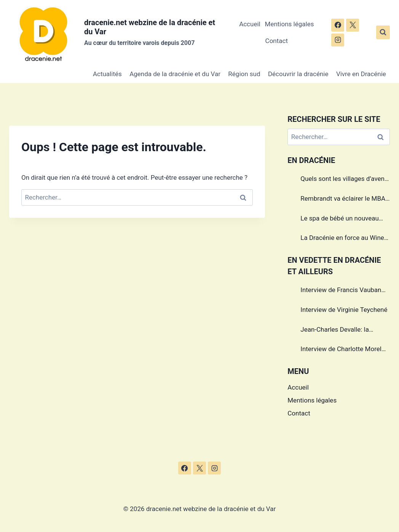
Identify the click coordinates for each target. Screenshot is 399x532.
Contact (277, 41)
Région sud (244, 74)
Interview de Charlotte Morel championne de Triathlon (341, 350)
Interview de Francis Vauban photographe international (341, 291)
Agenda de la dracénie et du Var (175, 74)
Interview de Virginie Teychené (344, 310)
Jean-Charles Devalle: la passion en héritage (335, 331)
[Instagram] (338, 40)
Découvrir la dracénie (298, 74)
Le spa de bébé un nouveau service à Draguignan (340, 219)
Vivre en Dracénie (361, 74)
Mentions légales (290, 24)
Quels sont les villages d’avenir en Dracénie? (344, 180)
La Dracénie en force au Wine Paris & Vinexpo (342, 239)
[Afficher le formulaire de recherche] (383, 32)
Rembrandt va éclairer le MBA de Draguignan (343, 200)
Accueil (250, 24)
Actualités (107, 74)
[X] (353, 25)
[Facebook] (338, 25)
